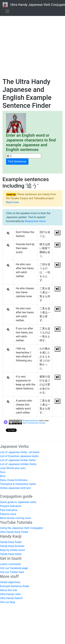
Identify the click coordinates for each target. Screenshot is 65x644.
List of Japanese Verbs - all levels (20, 452)
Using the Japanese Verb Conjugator (22, 528)
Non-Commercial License (34, 423)
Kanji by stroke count (12, 550)
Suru (3, 472)
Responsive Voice (35, 221)
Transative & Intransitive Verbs (18, 484)
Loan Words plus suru (13, 468)
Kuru (3, 476)
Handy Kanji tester (11, 554)
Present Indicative (11, 506)
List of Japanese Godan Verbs (18, 460)
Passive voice (8, 514)
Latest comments (10, 564)
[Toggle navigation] (7, 11)
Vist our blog (7, 602)
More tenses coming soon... (16, 518)
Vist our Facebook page (14, 568)
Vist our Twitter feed (12, 572)
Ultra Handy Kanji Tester (14, 532)
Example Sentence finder (15, 586)
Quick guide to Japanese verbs (18, 502)
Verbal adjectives (10, 582)
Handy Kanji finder (11, 542)
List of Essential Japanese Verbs (19, 456)
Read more (12, 202)
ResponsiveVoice (30, 421)
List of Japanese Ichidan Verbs (18, 464)
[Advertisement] (31, 43)
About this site (9, 590)
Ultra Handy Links (10, 594)
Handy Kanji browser (12, 546)
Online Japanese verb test (15, 488)
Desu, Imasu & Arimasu (14, 480)
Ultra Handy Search (11, 598)
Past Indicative (9, 510)
